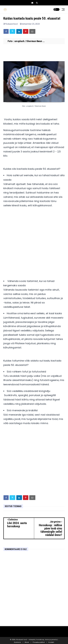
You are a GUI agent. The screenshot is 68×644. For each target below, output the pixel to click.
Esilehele (17, 642)
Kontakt (51, 642)
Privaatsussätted (39, 642)
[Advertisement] (34, 248)
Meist (27, 642)
